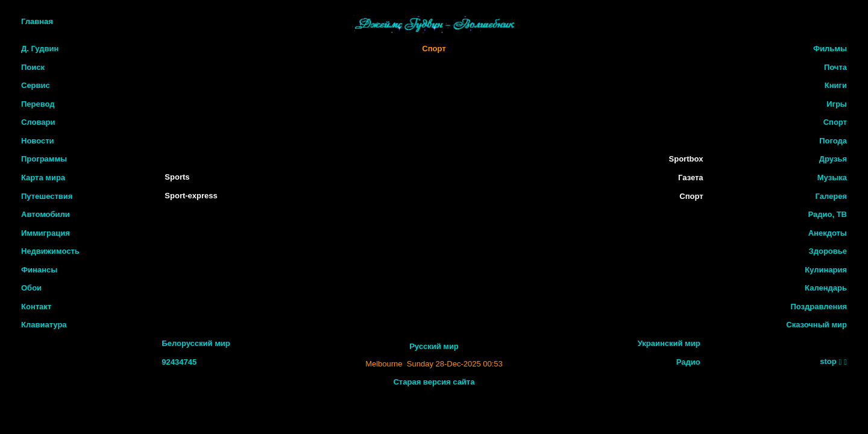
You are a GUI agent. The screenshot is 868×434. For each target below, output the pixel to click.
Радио (688, 362)
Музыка (832, 178)
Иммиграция (46, 233)
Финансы (39, 270)
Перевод (38, 104)
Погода (833, 141)
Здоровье (828, 251)
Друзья (833, 159)
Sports (177, 177)
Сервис (36, 85)
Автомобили (46, 214)
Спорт (434, 49)
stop (828, 361)
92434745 (179, 362)
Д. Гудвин (40, 49)
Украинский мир (669, 343)
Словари (38, 122)
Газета (691, 178)
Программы (44, 159)
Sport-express (191, 196)
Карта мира (43, 178)
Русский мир (434, 346)
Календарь (826, 288)
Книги (836, 85)
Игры (837, 104)
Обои (31, 288)
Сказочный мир (816, 325)
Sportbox (686, 159)
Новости (38, 141)
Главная (37, 21)
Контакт (36, 307)
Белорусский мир (196, 343)
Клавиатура (44, 325)
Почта (835, 67)
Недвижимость (50, 251)
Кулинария (826, 270)
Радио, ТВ (828, 214)
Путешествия (47, 196)
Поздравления (819, 307)
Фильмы (830, 49)
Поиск (33, 67)
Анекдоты (828, 233)
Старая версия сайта (434, 382)
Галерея (831, 196)
